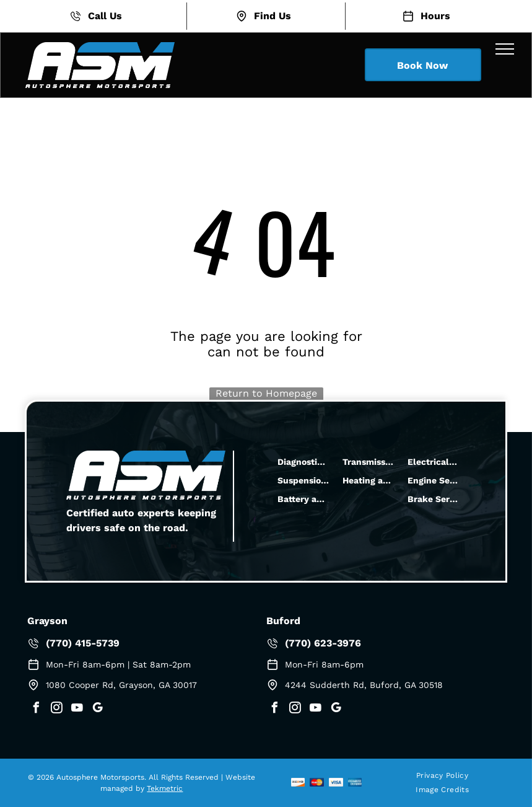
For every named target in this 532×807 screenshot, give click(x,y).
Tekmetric (165, 788)
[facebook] (36, 709)
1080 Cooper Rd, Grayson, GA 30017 (121, 685)
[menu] (505, 49)
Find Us (273, 16)
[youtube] (77, 709)
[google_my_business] (97, 709)
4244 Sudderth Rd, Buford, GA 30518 (364, 685)
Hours (435, 16)
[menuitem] (442, 776)
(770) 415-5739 (83, 643)
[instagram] (56, 709)
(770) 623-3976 (323, 643)
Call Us (105, 16)
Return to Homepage (266, 393)
